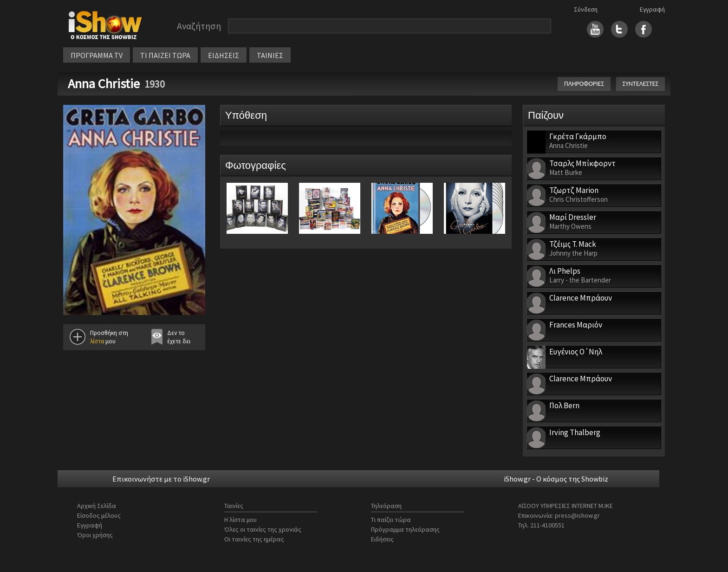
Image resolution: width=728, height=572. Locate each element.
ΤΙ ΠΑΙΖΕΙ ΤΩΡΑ (165, 55)
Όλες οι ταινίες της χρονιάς (263, 529)
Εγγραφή (652, 9)
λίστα (97, 341)
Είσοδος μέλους (99, 515)
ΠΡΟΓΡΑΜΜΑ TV (97, 55)
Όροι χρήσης (95, 535)
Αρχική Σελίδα (97, 506)
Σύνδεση (586, 9)
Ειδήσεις (382, 539)
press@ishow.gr (577, 515)
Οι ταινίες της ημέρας (254, 539)
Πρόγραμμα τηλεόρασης (405, 529)
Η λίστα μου (240, 520)
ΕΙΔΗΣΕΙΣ (224, 55)
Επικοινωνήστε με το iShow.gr (161, 479)
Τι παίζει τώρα (391, 520)
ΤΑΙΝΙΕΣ (270, 55)
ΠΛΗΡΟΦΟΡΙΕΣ (584, 84)
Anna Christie (104, 84)
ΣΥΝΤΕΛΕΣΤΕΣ (640, 84)
